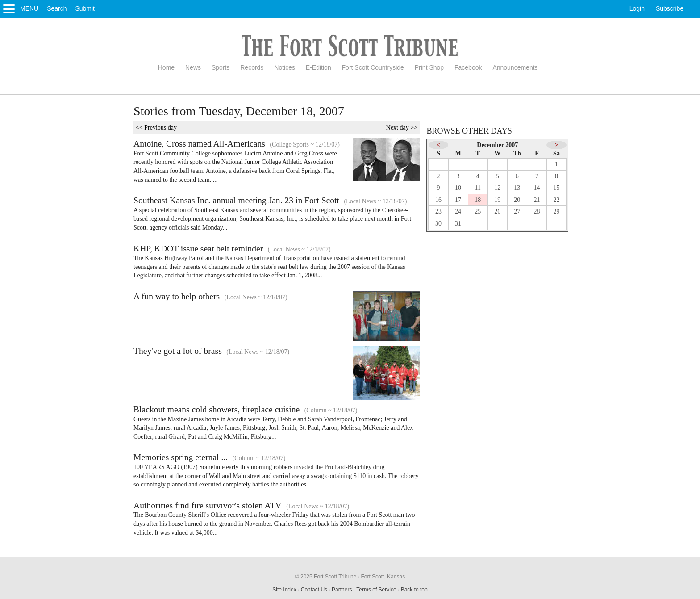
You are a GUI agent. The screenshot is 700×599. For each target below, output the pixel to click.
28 (537, 212)
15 (557, 188)
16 (438, 200)
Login (637, 8)
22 (557, 200)
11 (477, 188)
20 (517, 200)
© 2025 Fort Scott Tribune (326, 577)
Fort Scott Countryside (373, 67)
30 (438, 224)
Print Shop (429, 67)
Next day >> (402, 128)
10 (458, 188)
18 (478, 200)
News (193, 67)
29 (557, 212)
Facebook (468, 67)
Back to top (414, 590)
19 (497, 200)
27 (517, 212)
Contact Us (314, 590)
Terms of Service (376, 590)
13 (517, 188)
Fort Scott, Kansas (383, 577)
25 (478, 212)
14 (537, 188)
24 (458, 212)
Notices (285, 67)
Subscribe (670, 8)
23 (438, 212)
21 (537, 200)
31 (458, 224)
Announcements (515, 67)
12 (497, 188)
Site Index (284, 590)
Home (166, 67)
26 (497, 212)
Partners (342, 590)
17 (458, 200)
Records (252, 67)
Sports (221, 67)
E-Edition (319, 67)
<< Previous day (156, 128)
